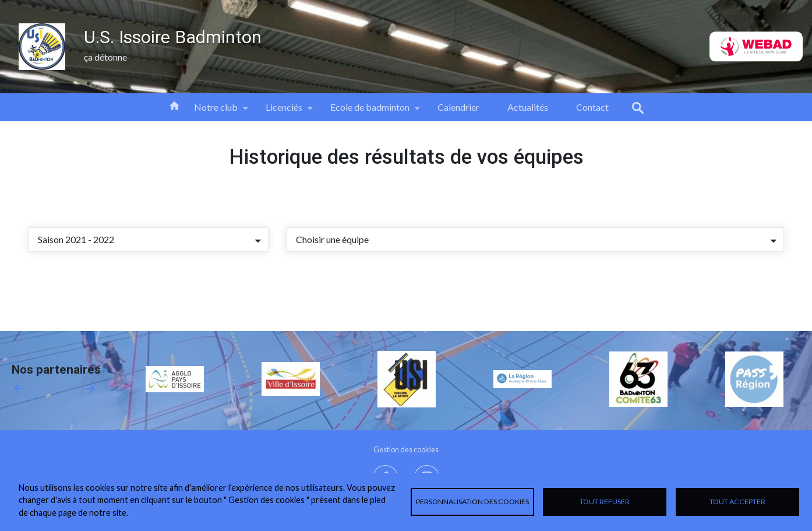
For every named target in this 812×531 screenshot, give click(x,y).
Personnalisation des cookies (472, 502)
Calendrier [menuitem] (458, 107)
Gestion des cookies (406, 449)
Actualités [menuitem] (528, 107)
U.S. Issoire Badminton (173, 37)
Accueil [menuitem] (174, 105)
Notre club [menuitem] (216, 111)
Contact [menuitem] (592, 107)
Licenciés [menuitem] (284, 111)
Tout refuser (605, 502)
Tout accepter (737, 502)
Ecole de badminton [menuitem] (370, 111)
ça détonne (105, 57)
